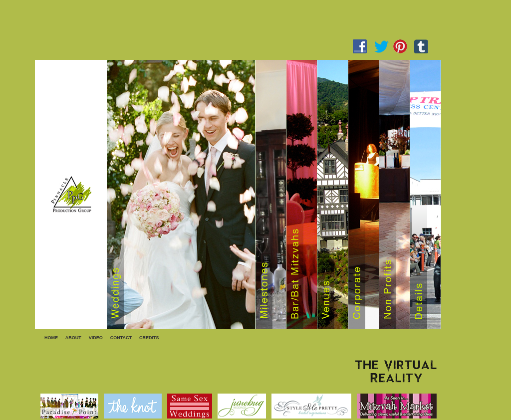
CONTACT (121, 338)
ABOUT (73, 338)
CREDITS (149, 338)
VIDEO (96, 338)
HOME (51, 338)
